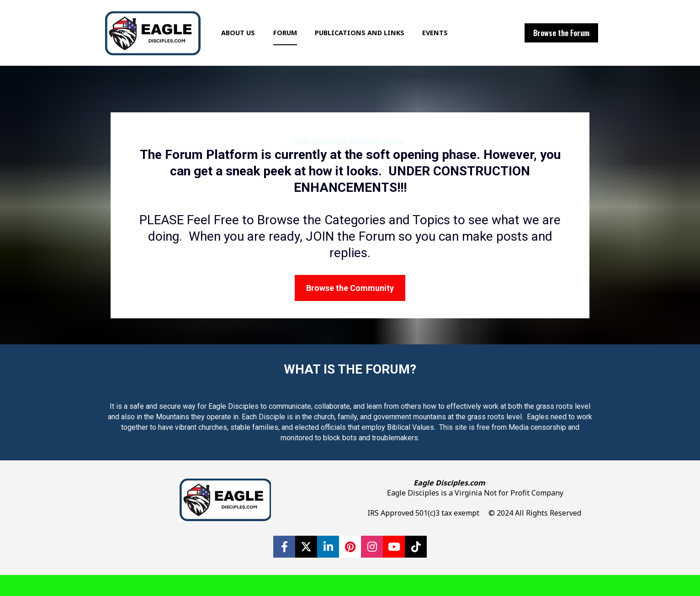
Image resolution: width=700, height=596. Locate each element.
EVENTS (448, 43)
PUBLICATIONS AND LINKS (372, 43)
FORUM (298, 43)
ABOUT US (251, 43)
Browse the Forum (561, 43)
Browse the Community (350, 309)
